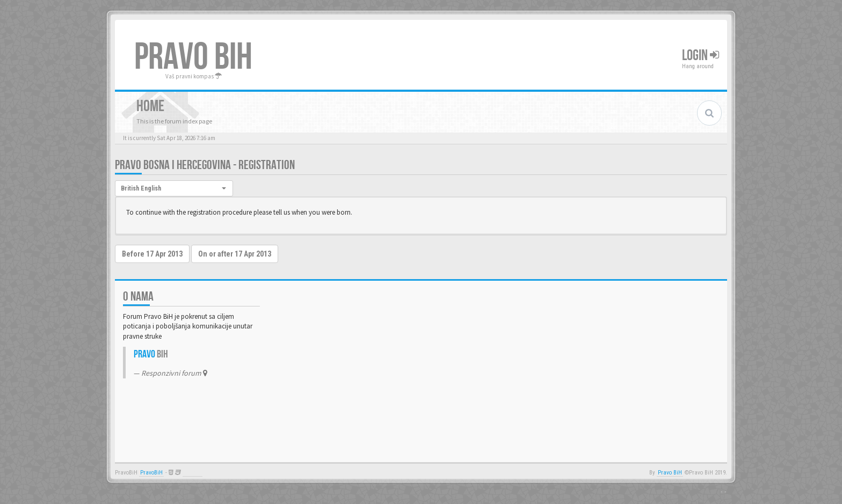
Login (701, 56)
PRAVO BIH (193, 57)
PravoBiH (151, 473)
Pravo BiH (670, 473)
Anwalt (193, 473)
